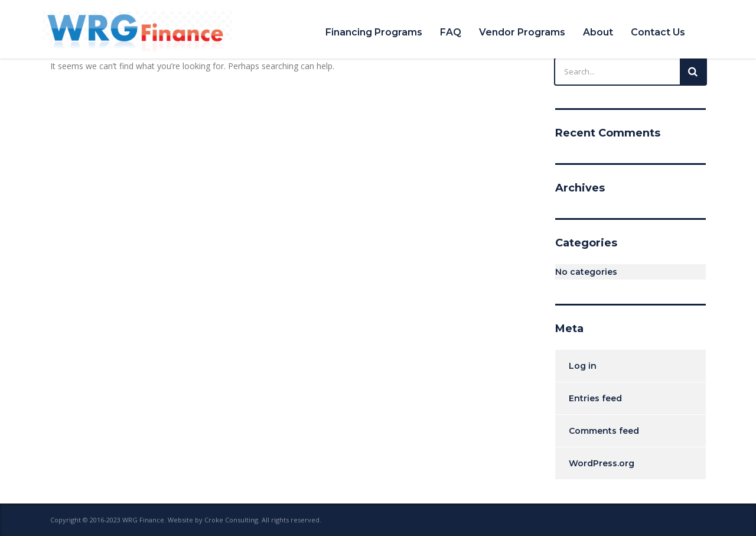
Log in (583, 366)
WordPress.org (602, 463)
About (598, 32)
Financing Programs (374, 32)
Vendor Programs (522, 32)
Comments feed (604, 431)
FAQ (451, 32)
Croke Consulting (231, 520)
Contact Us (658, 32)
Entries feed (595, 398)
